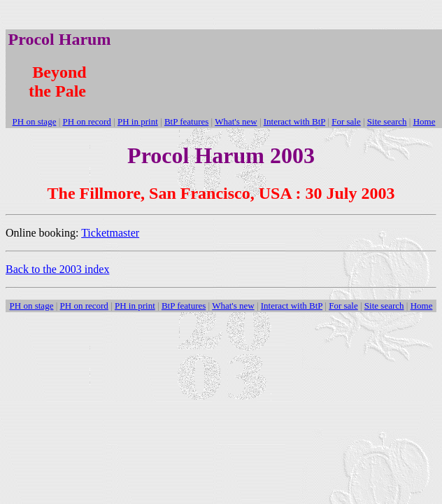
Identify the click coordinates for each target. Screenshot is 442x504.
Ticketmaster (110, 233)
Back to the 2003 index (57, 269)
